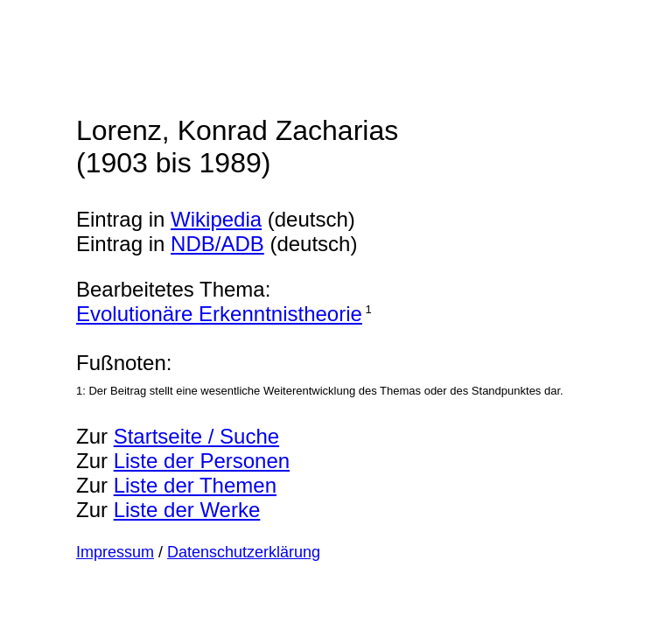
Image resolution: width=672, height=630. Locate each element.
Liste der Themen (195, 485)
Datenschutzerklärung (244, 552)
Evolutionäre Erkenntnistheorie (219, 314)
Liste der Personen (202, 461)
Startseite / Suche (196, 436)
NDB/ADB (217, 244)
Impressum (115, 552)
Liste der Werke (187, 510)
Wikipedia (216, 219)
